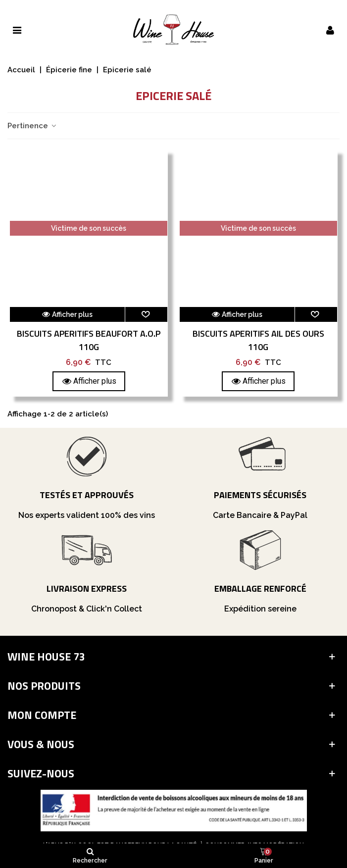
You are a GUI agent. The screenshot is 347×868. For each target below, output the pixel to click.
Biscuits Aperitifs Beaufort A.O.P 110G (89, 340)
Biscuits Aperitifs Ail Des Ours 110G (258, 340)
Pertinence (32, 126)
